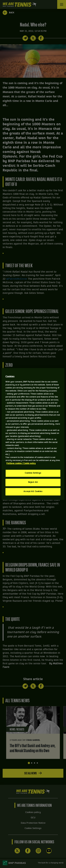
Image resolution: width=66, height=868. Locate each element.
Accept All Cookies (33, 492)
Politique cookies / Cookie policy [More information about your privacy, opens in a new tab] (21, 464)
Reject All (33, 482)
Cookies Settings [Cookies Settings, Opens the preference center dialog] (33, 473)
